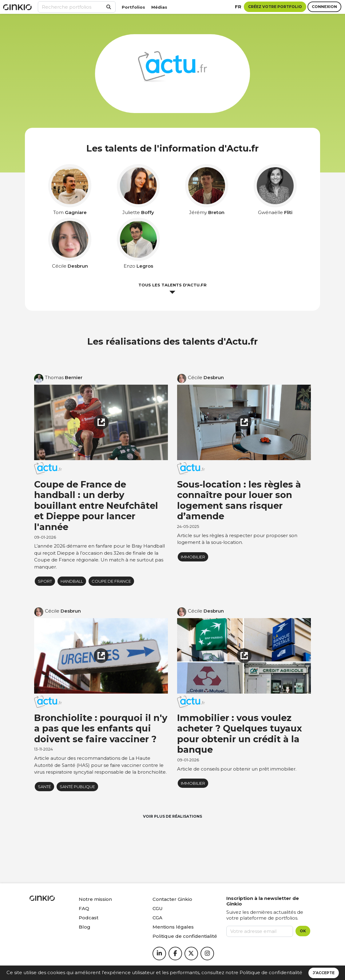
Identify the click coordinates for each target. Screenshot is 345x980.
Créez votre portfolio (275, 7)
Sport (45, 581)
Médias (159, 7)
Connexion (324, 7)
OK (303, 931)
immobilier (193, 557)
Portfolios (133, 7)
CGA (157, 918)
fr (238, 7)
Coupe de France (111, 581)
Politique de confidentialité (271, 972)
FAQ (84, 908)
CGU (158, 908)
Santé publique (77, 787)
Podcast (89, 918)
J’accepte (324, 973)
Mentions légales (173, 927)
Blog (85, 927)
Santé (44, 787)
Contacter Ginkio (172, 899)
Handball (72, 581)
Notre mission (95, 899)
